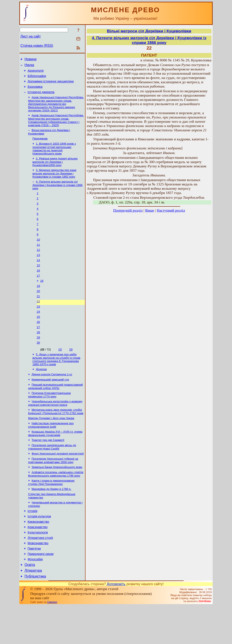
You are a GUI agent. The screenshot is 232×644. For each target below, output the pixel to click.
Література (33, 608)
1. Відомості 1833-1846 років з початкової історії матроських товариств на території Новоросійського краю (54, 155)
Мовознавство (38, 577)
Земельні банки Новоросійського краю (57, 495)
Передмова (40, 145)
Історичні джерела (41, 97)
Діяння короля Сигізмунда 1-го (52, 396)
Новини (31, 60)
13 (38, 269)
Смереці (52, 640)
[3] (71, 370)
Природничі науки (41, 589)
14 (38, 274)
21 (38, 313)
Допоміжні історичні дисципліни (51, 85)
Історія (33, 541)
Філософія (35, 596)
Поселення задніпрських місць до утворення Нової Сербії (52, 473)
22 (38, 319)
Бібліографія (37, 79)
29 (38, 358)
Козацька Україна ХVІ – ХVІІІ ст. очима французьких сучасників (55, 459)
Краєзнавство (38, 559)
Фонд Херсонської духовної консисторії (58, 480)
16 (38, 285)
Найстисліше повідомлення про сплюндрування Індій (51, 450)
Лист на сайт (31, 36)
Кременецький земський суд (50, 402)
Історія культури (39, 547)
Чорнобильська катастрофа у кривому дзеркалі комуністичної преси (55, 427)
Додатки (41, 391)
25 (38, 336)
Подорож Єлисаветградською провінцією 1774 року (50, 418)
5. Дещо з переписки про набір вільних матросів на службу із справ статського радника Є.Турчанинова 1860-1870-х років (56, 381)
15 (38, 280)
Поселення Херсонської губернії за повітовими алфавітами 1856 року (53, 488)
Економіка (35, 91)
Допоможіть (116, 622)
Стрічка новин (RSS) (37, 46)
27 (38, 347)
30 (38, 363)
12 (38, 263)
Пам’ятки (34, 583)
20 (38, 308)
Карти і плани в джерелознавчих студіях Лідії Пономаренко (51, 511)
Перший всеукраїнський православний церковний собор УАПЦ (56, 409)
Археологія (36, 73)
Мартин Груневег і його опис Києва (51, 443)
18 (42, 296)
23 (38, 324)
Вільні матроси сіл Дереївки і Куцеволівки (149, 31)
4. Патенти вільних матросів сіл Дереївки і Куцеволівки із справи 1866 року (57, 193)
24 (38, 330)
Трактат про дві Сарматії (48, 466)
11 (38, 257)
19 (38, 302)
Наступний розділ (171, 210)
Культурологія (38, 565)
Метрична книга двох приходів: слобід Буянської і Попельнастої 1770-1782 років (56, 436)
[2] (60, 370)
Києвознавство (38, 553)
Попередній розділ (128, 210)
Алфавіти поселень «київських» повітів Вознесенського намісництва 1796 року (56, 502)
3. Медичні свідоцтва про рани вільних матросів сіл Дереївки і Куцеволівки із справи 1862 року (54, 181)
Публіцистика (35, 614)
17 (38, 291)
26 (38, 341)
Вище (150, 210)
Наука (29, 66)
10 (38, 252)
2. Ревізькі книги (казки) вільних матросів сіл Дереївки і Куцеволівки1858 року (55, 169)
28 (38, 352)
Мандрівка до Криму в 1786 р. (51, 518)
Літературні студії (40, 571)
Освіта (30, 602)
